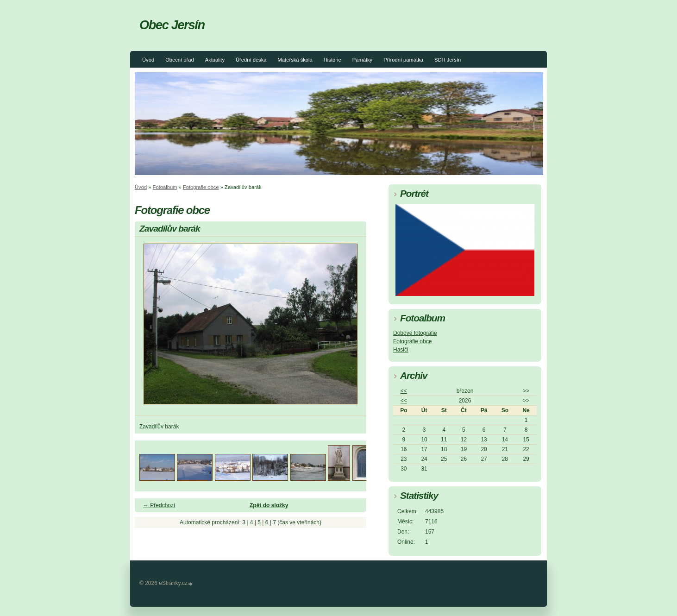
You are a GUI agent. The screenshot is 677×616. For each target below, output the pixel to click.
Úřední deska (251, 60)
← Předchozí (159, 505)
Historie (332, 60)
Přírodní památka (403, 60)
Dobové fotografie (415, 333)
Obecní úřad (180, 60)
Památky (363, 60)
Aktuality (215, 60)
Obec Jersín (172, 25)
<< (404, 391)
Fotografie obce (201, 187)
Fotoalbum (165, 187)
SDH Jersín (448, 60)
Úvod (148, 60)
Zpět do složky (269, 505)
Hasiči (401, 350)
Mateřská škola (295, 60)
